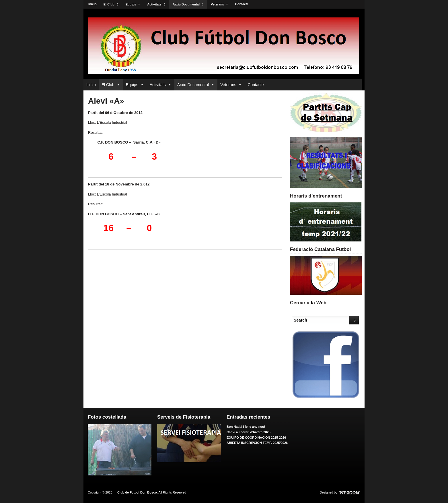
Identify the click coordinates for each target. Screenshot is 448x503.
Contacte (242, 4)
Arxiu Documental (187, 5)
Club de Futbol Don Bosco (137, 492)
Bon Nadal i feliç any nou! (246, 427)
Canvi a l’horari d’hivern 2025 (249, 432)
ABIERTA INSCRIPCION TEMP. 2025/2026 (257, 443)
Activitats (155, 5)
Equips (131, 5)
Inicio (92, 4)
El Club (109, 5)
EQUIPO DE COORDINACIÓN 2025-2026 (256, 438)
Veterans (218, 5)
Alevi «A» (106, 101)
